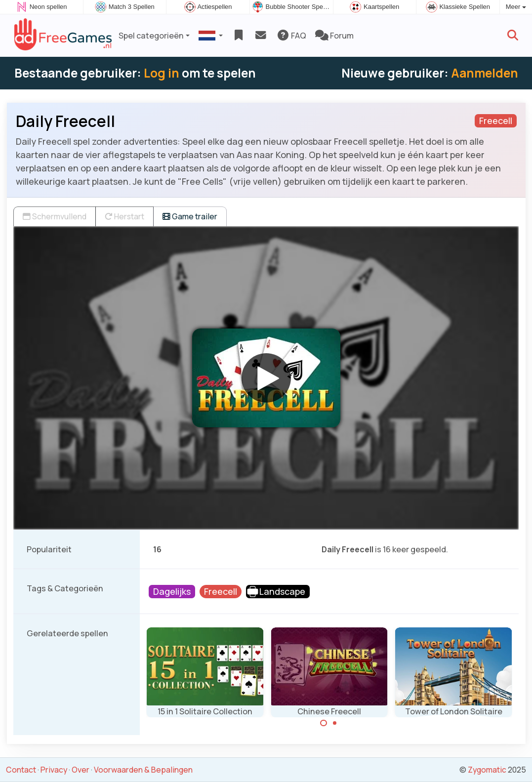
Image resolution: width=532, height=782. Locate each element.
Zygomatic (487, 770)
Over (81, 770)
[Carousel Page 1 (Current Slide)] (324, 723)
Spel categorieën (151, 36)
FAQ (291, 36)
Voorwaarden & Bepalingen (143, 770)
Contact (21, 770)
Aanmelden (485, 73)
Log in (162, 73)
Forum (334, 36)
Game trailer (190, 216)
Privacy (54, 770)
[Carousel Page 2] (335, 723)
